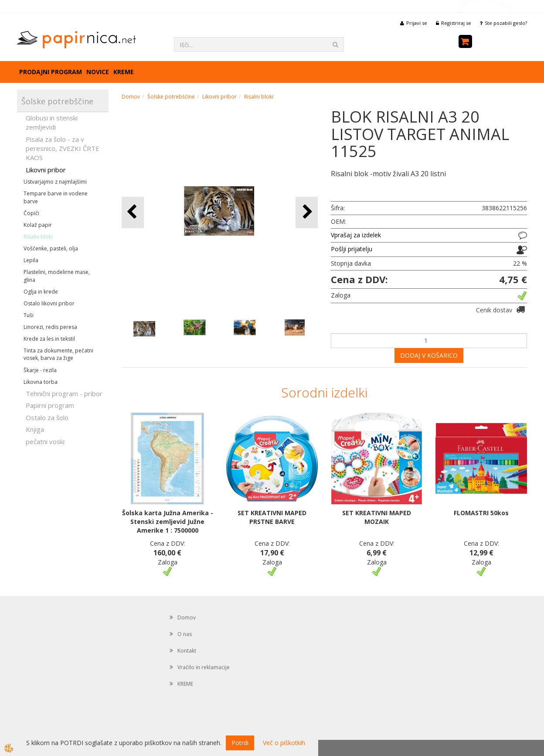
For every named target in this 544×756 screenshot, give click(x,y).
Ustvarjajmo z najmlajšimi (55, 182)
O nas (185, 634)
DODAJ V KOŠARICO (429, 355)
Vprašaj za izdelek (356, 235)
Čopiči (31, 213)
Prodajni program (51, 72)
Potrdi (240, 743)
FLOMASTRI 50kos (481, 513)
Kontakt (187, 651)
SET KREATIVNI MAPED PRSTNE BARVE (272, 517)
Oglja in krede (41, 292)
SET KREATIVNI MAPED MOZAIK (377, 517)
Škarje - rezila (40, 370)
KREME (124, 72)
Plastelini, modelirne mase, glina (57, 276)
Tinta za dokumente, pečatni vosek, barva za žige (58, 354)
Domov (131, 97)
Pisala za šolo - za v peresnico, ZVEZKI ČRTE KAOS (63, 149)
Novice (98, 72)
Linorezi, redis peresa (50, 327)
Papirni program (50, 405)
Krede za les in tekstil (49, 339)
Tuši (29, 315)
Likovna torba (41, 382)
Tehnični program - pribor (64, 393)
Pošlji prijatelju (352, 249)
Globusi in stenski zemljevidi (52, 122)
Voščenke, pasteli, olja (51, 248)
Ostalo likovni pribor (49, 303)
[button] (307, 212)
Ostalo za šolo (47, 417)
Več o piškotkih (284, 743)
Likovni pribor (46, 170)
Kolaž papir (38, 225)
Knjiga (35, 429)
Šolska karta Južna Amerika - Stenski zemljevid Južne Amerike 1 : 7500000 (168, 522)
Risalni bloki (38, 237)
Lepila (31, 260)
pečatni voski (45, 441)
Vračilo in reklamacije (204, 667)
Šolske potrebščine (171, 97)
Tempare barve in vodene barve (56, 197)
